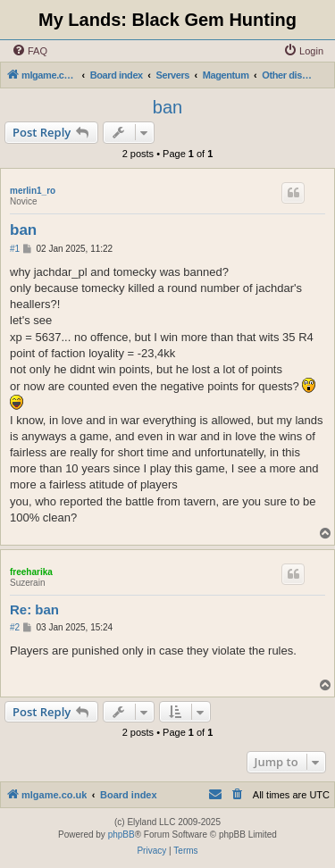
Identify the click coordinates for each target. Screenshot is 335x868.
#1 (15, 249)
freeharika (31, 572)
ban (167, 107)
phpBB (121, 835)
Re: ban (34, 609)
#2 (15, 627)
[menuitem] (29, 51)
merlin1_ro (33, 191)
